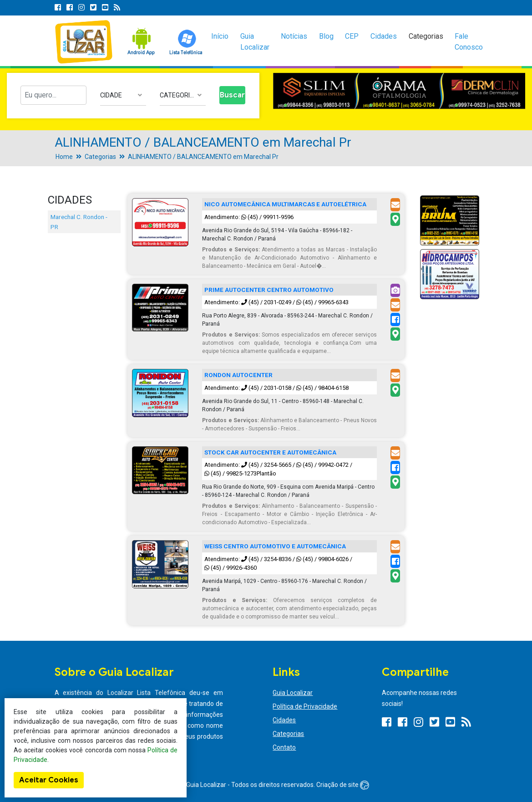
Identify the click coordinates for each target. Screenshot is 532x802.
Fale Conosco (469, 42)
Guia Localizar (255, 42)
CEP (352, 36)
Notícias (294, 36)
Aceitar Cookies (49, 780)
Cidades (384, 36)
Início (220, 36)
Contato (284, 747)
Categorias (426, 36)
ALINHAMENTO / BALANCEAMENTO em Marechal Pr (203, 157)
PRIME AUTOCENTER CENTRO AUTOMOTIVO (269, 290)
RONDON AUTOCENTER (238, 375)
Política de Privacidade (305, 706)
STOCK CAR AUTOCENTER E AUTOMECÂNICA (270, 452)
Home (64, 157)
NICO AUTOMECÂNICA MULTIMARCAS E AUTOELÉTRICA (285, 204)
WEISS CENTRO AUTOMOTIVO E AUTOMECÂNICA (275, 546)
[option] (399, 91)
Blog (326, 36)
